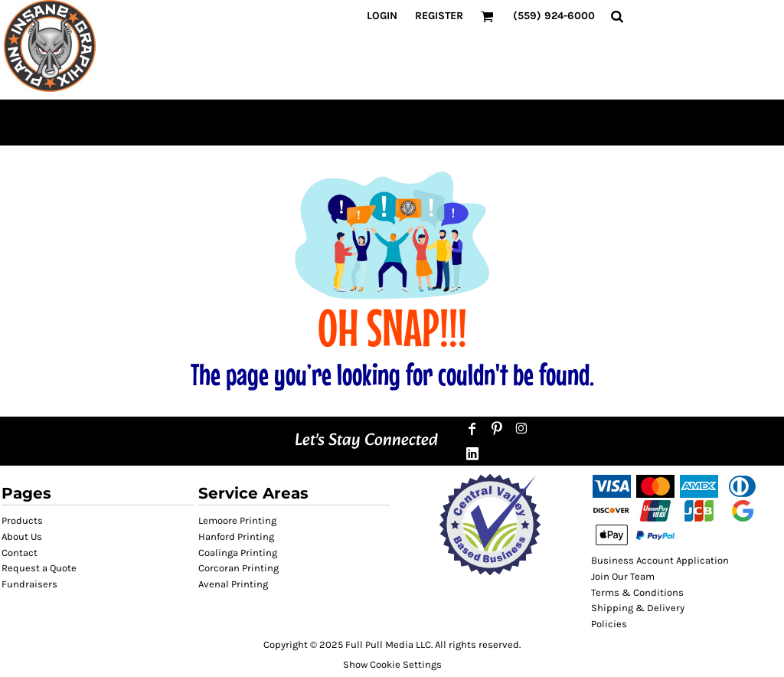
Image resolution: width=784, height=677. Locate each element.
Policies (609, 624)
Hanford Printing (236, 536)
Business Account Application (660, 560)
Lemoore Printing (237, 520)
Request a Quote (39, 568)
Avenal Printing (233, 584)
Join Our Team (623, 576)
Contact (20, 553)
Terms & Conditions (637, 592)
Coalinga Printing (238, 553)
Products (22, 520)
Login (382, 16)
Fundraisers (29, 584)
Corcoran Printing (238, 568)
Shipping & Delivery (638, 608)
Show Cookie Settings (392, 664)
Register (439, 16)
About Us (22, 536)
